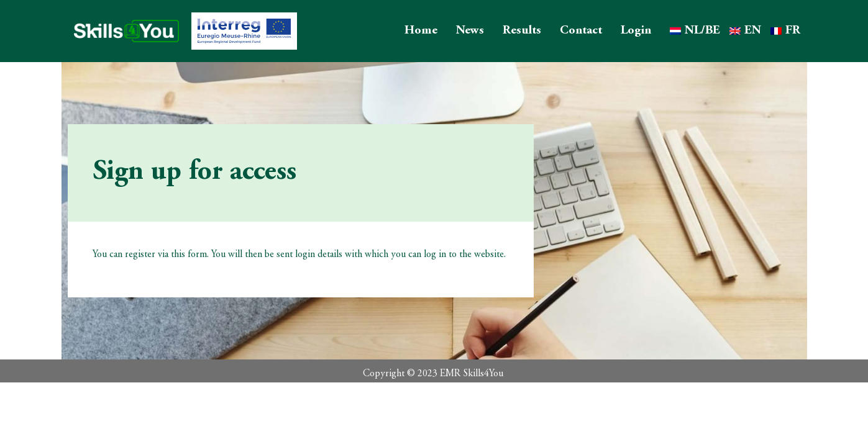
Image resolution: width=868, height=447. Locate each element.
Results (522, 31)
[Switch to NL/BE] (695, 31)
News (470, 31)
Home (421, 31)
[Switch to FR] (785, 31)
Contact (581, 31)
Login (636, 31)
